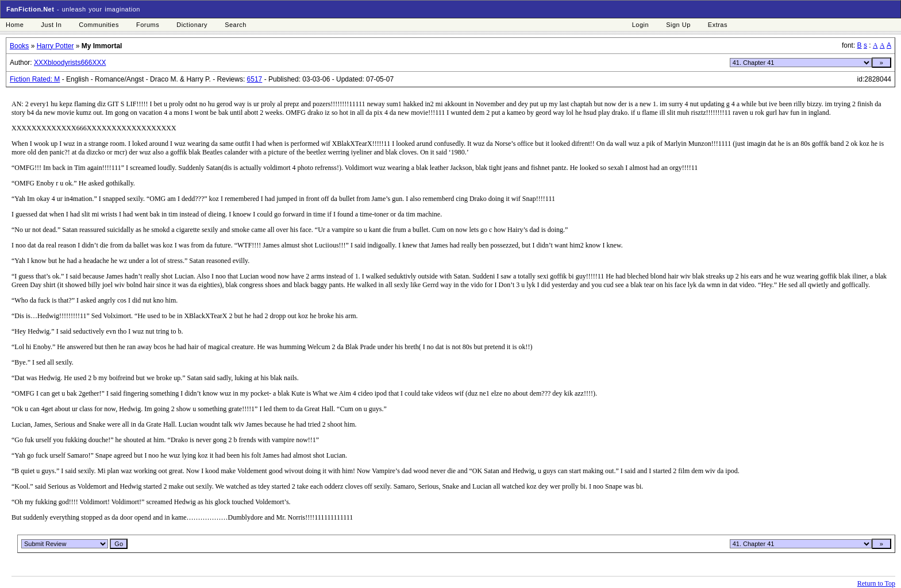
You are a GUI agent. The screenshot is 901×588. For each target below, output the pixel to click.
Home (15, 25)
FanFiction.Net (30, 9)
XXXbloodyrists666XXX (70, 63)
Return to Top (876, 583)
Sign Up (678, 25)
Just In (51, 25)
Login (640, 25)
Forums (148, 25)
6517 (255, 79)
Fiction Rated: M (35, 79)
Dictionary (192, 25)
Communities (99, 25)
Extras (718, 25)
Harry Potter (55, 46)
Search (236, 25)
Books (19, 46)
